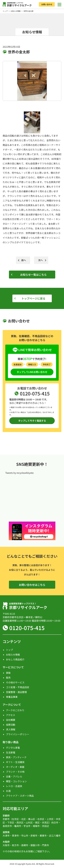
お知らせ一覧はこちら (33, 275)
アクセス (11, 715)
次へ (41, 260)
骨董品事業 (12, 697)
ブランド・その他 (15, 772)
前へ (24, 260)
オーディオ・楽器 (15, 767)
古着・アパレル (14, 776)
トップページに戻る (33, 298)
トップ (5, 11)
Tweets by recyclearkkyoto (19, 473)
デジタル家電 (13, 748)
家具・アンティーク (16, 757)
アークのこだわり (15, 710)
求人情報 (11, 729)
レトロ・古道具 (14, 786)
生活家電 (11, 752)
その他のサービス (15, 682)
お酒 (8, 791)
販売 (8, 678)
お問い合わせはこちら (32, 585)
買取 (8, 673)
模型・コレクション (16, 781)
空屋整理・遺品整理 (16, 692)
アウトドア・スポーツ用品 (20, 796)
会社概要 (11, 720)
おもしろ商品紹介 (15, 659)
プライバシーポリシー (18, 734)
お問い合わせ (47, 4)
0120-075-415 (27, 628)
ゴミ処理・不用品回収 (18, 687)
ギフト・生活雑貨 (15, 762)
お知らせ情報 (16, 11)
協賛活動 (11, 725)
